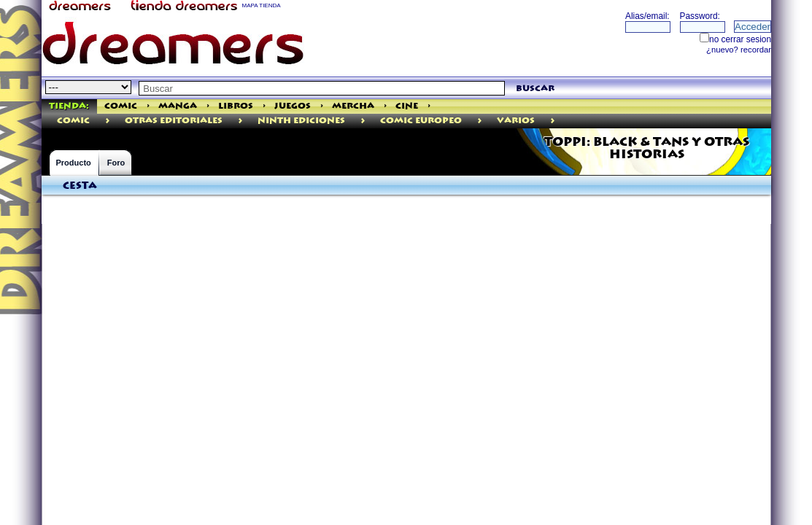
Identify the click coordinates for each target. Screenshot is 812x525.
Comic (121, 106)
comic (73, 121)
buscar (535, 89)
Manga (178, 106)
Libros (236, 106)
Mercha (353, 106)
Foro (116, 163)
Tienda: (69, 106)
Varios (516, 121)
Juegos (293, 106)
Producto (74, 163)
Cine (407, 106)
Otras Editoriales (174, 121)
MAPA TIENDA (262, 5)
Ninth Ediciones (301, 121)
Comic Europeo (421, 121)
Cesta (80, 186)
